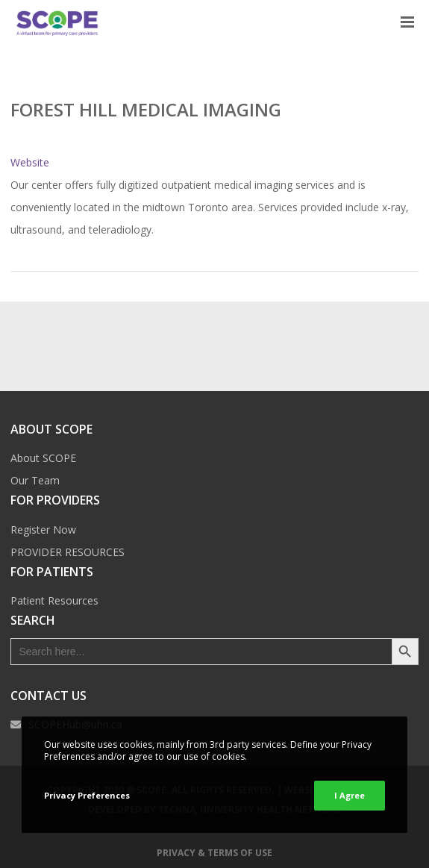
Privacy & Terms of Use (214, 853)
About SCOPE (43, 458)
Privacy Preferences (87, 795)
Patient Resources (54, 600)
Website (30, 162)
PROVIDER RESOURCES (68, 552)
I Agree (350, 795)
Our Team (35, 480)
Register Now (43, 530)
